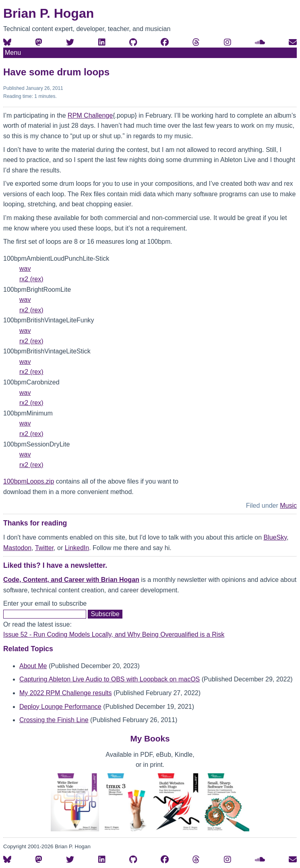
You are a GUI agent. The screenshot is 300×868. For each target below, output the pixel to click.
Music (288, 506)
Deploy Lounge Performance (60, 707)
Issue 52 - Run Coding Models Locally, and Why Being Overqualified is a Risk (114, 634)
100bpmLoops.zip (29, 481)
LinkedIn (77, 548)
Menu (13, 53)
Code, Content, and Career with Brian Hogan (71, 580)
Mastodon (17, 548)
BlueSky (275, 537)
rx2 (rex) (31, 279)
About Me (33, 666)
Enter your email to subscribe (45, 603)
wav (25, 269)
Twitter (44, 548)
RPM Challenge (90, 115)
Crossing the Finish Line (54, 720)
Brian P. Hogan (49, 13)
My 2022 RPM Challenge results (65, 693)
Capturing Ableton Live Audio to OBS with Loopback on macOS (110, 679)
